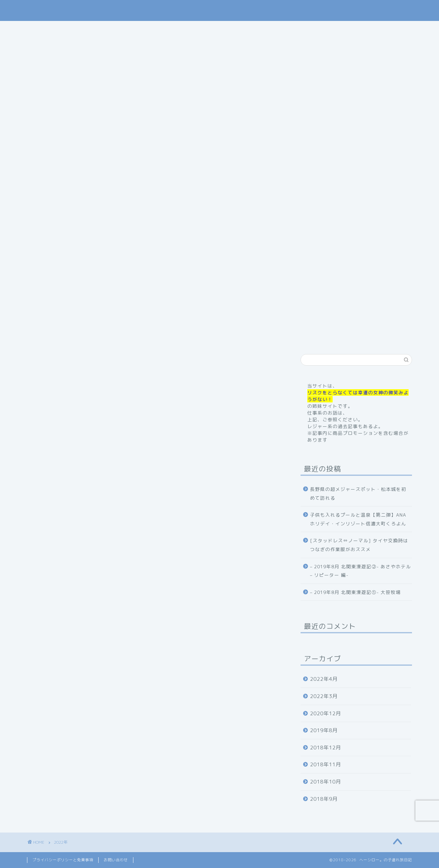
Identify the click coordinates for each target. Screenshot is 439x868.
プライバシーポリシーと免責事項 (63, 860)
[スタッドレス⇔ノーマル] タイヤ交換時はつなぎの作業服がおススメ (359, 545)
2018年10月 (326, 782)
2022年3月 (324, 696)
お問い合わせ (332, 29)
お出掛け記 (255, 29)
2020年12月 (326, 713)
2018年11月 (326, 764)
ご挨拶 (164, 29)
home (99, 29)
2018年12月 (326, 748)
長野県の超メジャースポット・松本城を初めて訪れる (358, 493)
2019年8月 (324, 730)
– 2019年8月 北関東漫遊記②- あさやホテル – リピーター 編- (360, 571)
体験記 (292, 29)
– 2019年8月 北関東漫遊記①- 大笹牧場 (355, 592)
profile (131, 29)
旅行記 (218, 29)
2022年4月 (324, 679)
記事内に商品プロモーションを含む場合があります (220, 207)
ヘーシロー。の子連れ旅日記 (220, 10)
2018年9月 (324, 799)
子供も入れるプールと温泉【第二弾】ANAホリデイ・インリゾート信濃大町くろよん (358, 519)
